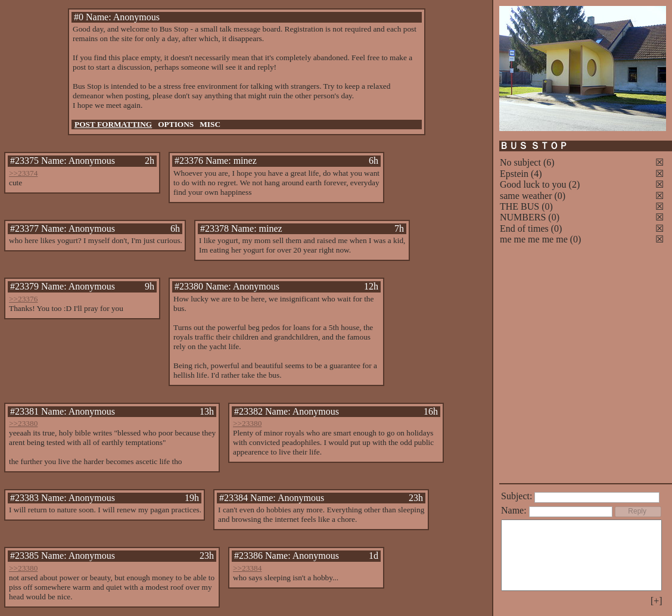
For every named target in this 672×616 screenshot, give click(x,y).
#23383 (24, 498)
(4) (536, 174)
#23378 (214, 228)
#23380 (189, 286)
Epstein (514, 174)
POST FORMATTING (113, 124)
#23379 (24, 286)
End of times (524, 228)
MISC (210, 124)
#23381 (24, 411)
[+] (657, 601)
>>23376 (23, 299)
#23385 (24, 556)
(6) (549, 162)
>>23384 (247, 568)
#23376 (189, 161)
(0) (560, 196)
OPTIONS (176, 124)
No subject (522, 162)
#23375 (24, 161)
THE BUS (519, 206)
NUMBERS (523, 217)
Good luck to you (533, 184)
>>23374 (23, 173)
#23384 (234, 498)
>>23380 (23, 423)
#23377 (24, 228)
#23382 (248, 411)
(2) (575, 184)
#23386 (248, 556)
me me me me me (534, 239)
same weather (526, 196)
